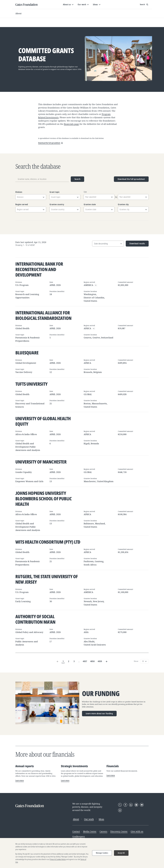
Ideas (101, 819)
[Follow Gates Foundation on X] (120, 805)
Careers (103, 831)
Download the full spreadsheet (131, 179)
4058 (92, 661)
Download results (135, 244)
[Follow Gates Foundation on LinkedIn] (131, 805)
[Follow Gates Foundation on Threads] (120, 810)
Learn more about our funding (99, 713)
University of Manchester (41, 462)
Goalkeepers (79, 837)
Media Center (90, 831)
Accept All (121, 853)
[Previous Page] (58, 661)
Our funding (101, 694)
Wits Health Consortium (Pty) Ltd (48, 542)
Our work (89, 819)
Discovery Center (119, 831)
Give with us (137, 831)
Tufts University (31, 384)
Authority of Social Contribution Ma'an (35, 619)
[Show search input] (144, 5)
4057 (85, 661)
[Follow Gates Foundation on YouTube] (142, 805)
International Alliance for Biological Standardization (43, 315)
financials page (71, 124)
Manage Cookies (102, 853)
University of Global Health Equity (43, 421)
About (18, 13)
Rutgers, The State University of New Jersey (47, 579)
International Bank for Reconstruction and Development (39, 269)
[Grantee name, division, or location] (42, 179)
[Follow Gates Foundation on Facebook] (125, 805)
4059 (100, 661)
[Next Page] (106, 661)
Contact (76, 831)
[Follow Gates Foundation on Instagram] (136, 805)
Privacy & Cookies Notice (58, 859)
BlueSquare (27, 353)
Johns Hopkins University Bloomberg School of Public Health (44, 499)
